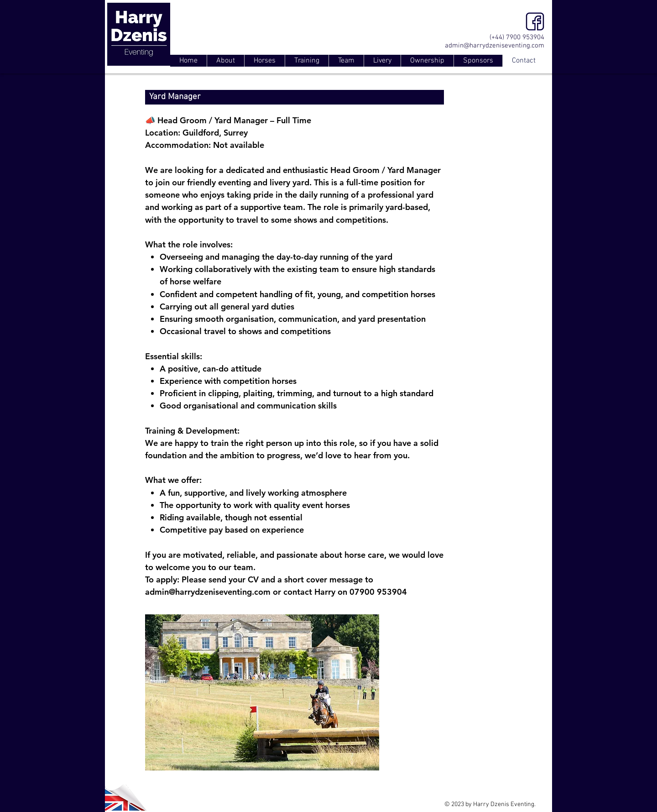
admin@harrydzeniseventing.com (495, 46)
